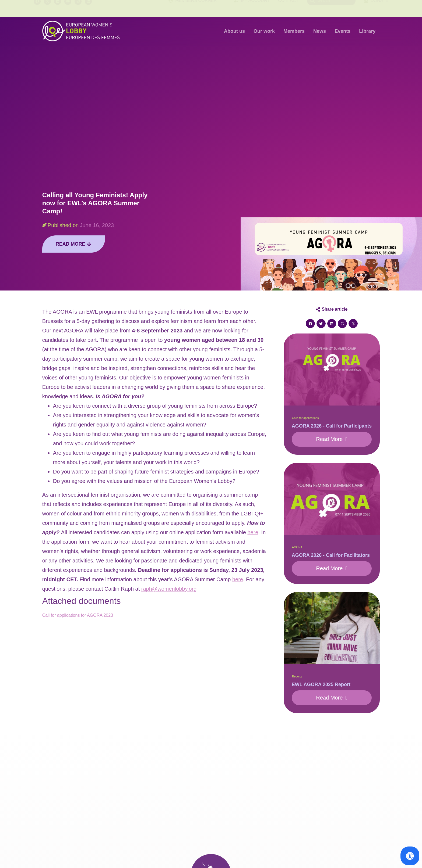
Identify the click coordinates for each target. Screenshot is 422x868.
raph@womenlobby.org (169, 589)
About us (234, 31)
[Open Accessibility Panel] (410, 856)
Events (342, 31)
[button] (310, 324)
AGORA (297, 547)
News (320, 31)
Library (367, 31)
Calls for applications (305, 418)
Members (294, 31)
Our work (264, 31)
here (253, 532)
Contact (288, 8)
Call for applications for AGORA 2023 (78, 615)
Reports (297, 676)
